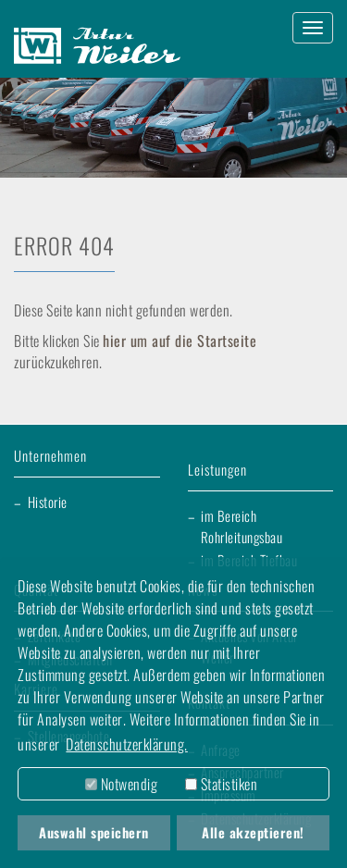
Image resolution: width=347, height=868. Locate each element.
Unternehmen (50, 457)
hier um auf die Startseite (180, 341)
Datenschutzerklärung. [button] (127, 744)
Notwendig (121, 784)
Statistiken (221, 784)
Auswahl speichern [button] (94, 832)
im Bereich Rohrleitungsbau (242, 526)
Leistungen (217, 471)
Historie (48, 502)
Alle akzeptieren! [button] (253, 832)
